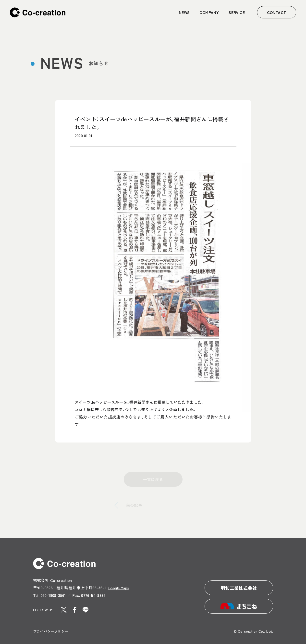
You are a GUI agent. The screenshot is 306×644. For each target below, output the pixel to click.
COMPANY (209, 12)
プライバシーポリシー (51, 631)
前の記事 (134, 505)
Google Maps (119, 588)
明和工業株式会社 (239, 588)
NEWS (184, 12)
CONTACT (277, 12)
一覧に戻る (153, 479)
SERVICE (237, 12)
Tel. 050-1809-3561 (49, 595)
